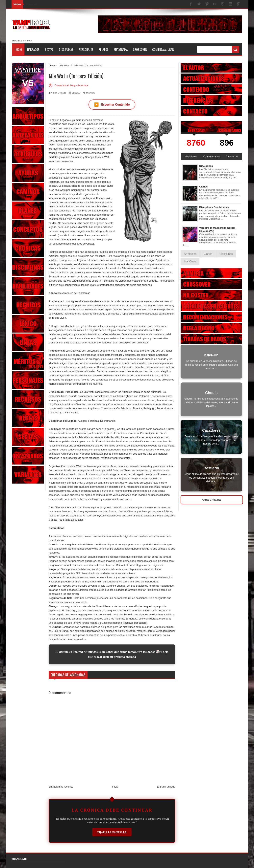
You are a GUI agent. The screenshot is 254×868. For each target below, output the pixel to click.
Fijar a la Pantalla (112, 832)
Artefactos (190, 254)
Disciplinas (66, 49)
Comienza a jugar (163, 49)
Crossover (140, 49)
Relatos (104, 49)
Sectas (49, 49)
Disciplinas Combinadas (214, 207)
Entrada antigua (166, 787)
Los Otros (190, 261)
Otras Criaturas (212, 500)
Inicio (18, 49)
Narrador (33, 49)
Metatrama (121, 49)
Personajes (86, 49)
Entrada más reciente (61, 787)
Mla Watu (91, 93)
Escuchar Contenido (112, 105)
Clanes (203, 187)
